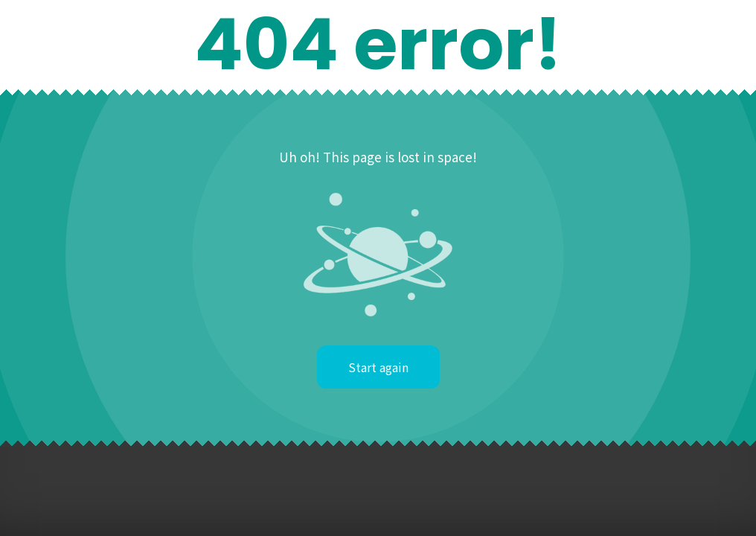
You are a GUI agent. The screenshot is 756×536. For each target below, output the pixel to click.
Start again (378, 367)
